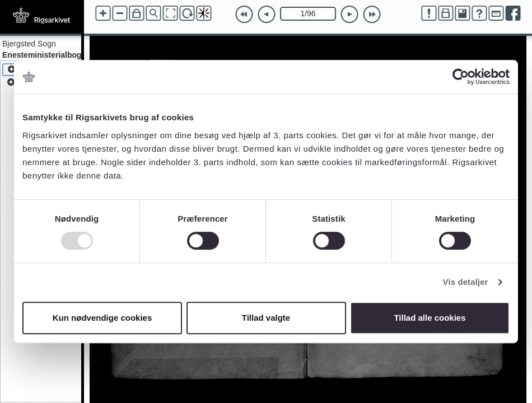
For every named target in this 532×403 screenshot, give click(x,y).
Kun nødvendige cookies (102, 318)
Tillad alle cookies (430, 318)
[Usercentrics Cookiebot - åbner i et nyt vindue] (461, 77)
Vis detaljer (466, 282)
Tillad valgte (266, 318)
